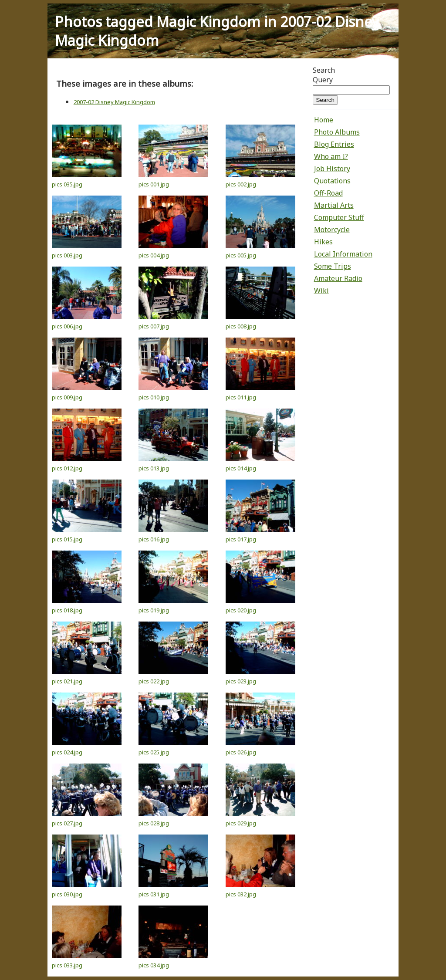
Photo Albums (337, 132)
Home (324, 120)
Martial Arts (334, 205)
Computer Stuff (339, 217)
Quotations (332, 181)
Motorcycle (332, 230)
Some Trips (333, 266)
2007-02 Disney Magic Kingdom (114, 102)
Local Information (343, 254)
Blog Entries (334, 144)
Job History (332, 169)
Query (323, 80)
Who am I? (331, 156)
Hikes (323, 242)
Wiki (321, 291)
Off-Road (328, 193)
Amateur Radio (338, 278)
